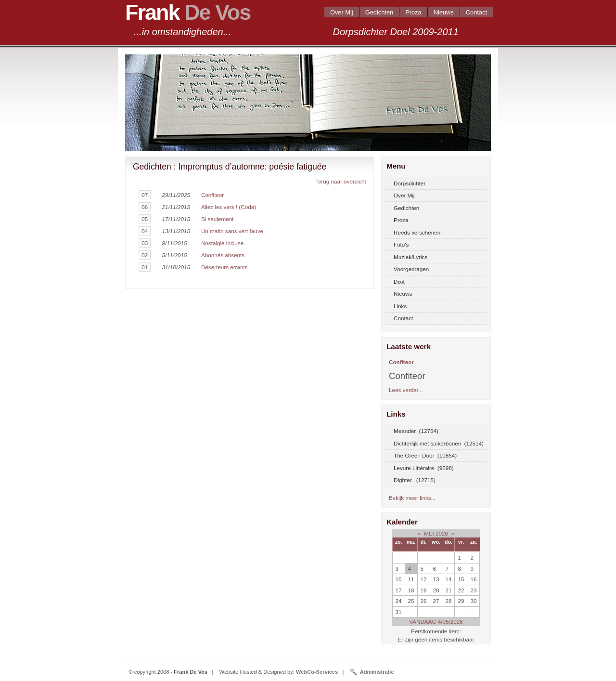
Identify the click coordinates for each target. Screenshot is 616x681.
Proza (413, 12)
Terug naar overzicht (341, 181)
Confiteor (212, 195)
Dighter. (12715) (415, 480)
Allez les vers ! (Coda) (229, 207)
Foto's (401, 244)
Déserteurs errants (225, 267)
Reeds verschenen (417, 232)
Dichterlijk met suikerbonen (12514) (439, 443)
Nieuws (444, 12)
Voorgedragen (411, 269)
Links (400, 306)
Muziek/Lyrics (411, 257)
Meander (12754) (416, 431)
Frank (188, 12)
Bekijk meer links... (412, 498)
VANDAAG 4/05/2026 (436, 622)
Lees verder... (406, 390)
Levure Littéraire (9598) (424, 468)
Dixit (399, 282)
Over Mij (342, 12)
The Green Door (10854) (425, 455)
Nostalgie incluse (222, 243)
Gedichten (379, 12)
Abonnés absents (223, 255)
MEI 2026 (436, 533)
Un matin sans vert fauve (232, 231)
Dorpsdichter (410, 183)
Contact (476, 12)
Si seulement (217, 219)
